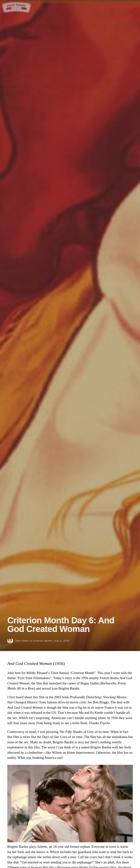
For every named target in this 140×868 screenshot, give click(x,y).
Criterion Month (42, 641)
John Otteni (22, 641)
